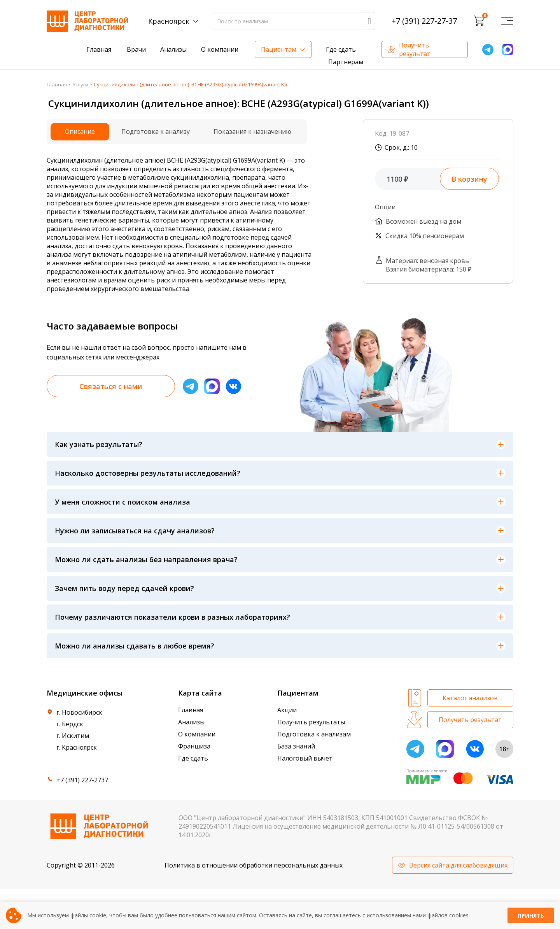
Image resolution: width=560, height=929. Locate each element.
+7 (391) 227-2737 (82, 780)
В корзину (469, 179)
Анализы (173, 49)
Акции (287, 710)
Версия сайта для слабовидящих (458, 865)
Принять (531, 916)
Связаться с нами (111, 386)
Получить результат (415, 49)
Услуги (80, 84)
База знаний (296, 746)
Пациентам (279, 49)
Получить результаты (311, 722)
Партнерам (346, 62)
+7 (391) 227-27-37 (424, 21)
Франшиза (194, 746)
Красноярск (169, 21)
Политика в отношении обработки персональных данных (254, 865)
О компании (220, 49)
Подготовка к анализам (314, 734)
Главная (99, 49)
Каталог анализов (470, 698)
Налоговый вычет (305, 758)
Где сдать (341, 49)
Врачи (136, 49)
